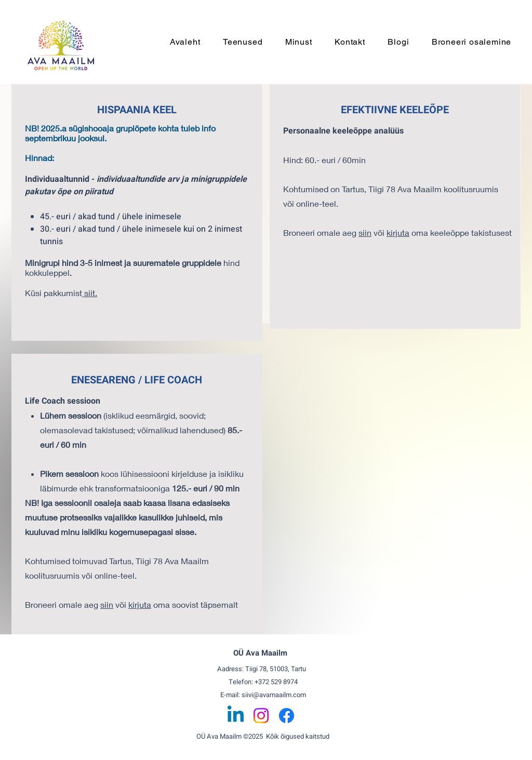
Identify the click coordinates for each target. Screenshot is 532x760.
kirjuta (140, 604)
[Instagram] (261, 716)
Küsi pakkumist (54, 293)
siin (107, 604)
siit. (90, 293)
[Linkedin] (236, 716)
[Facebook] (287, 716)
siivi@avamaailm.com (274, 695)
